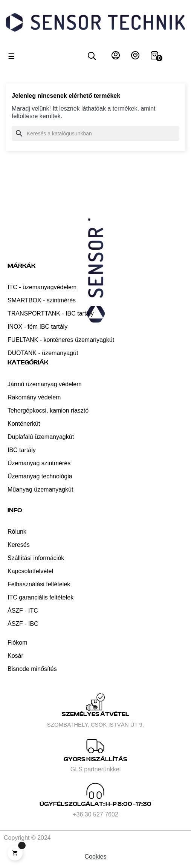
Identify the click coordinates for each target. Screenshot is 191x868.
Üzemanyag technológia (40, 476)
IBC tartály (22, 450)
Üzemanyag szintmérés (39, 463)
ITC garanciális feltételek (40, 597)
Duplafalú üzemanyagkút (41, 437)
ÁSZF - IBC (23, 624)
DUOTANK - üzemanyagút (43, 353)
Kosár (15, 656)
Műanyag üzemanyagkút (40, 489)
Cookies (96, 857)
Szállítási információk (36, 558)
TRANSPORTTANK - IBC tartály (51, 313)
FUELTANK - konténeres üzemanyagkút (61, 340)
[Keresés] (95, 134)
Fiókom (17, 643)
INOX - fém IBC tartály (37, 327)
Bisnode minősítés (32, 669)
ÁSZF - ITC (23, 611)
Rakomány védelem (34, 397)
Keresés (19, 545)
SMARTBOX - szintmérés (42, 300)
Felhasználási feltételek (39, 584)
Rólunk (17, 532)
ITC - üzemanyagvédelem (42, 287)
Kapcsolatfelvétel (30, 571)
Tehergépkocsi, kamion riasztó (48, 410)
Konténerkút (24, 424)
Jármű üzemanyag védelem (45, 384)
